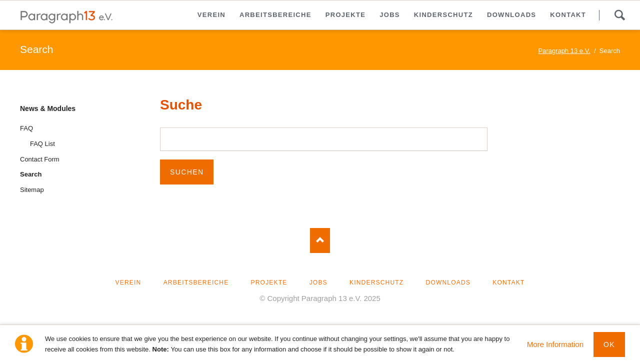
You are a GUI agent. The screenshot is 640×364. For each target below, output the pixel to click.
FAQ (26, 128)
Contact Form (40, 159)
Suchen (187, 172)
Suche (619, 15)
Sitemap (32, 190)
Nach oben (320, 240)
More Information (555, 344)
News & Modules (48, 108)
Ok (609, 344)
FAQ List (42, 144)
